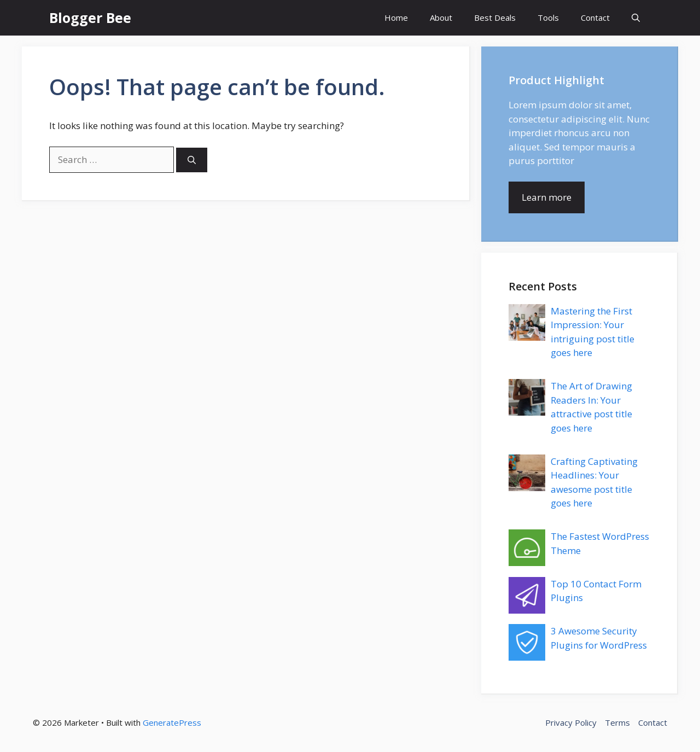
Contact (595, 18)
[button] (636, 18)
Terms (617, 722)
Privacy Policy (571, 722)
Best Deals (495, 18)
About (441, 18)
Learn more (547, 197)
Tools (548, 18)
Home (396, 18)
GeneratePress (172, 722)
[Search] (192, 160)
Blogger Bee (90, 18)
